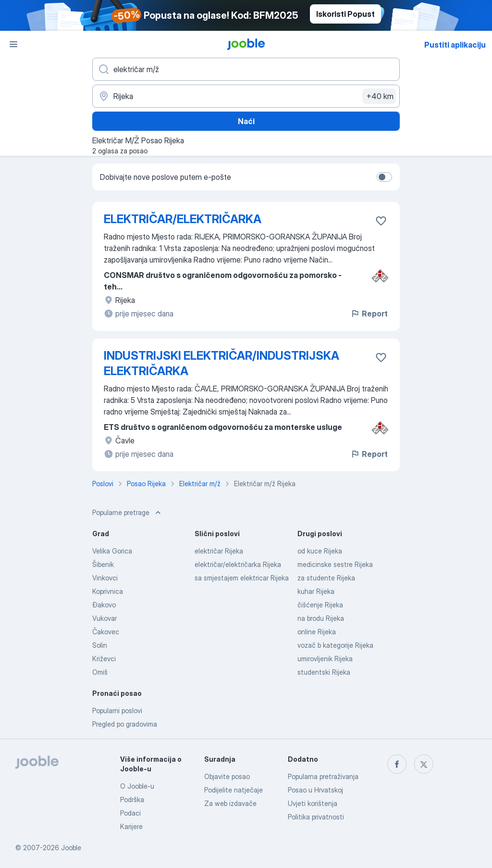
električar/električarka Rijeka (238, 564)
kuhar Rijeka (316, 591)
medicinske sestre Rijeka (335, 564)
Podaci (130, 813)
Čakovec (106, 632)
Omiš (100, 672)
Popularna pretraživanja (323, 776)
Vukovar (105, 618)
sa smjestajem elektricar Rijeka (242, 578)
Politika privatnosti (316, 817)
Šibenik (103, 564)
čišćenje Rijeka (320, 605)
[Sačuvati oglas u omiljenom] (381, 221)
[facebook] (397, 764)
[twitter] (424, 764)
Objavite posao (227, 776)
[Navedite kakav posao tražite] (246, 69)
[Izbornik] (13, 44)
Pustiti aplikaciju (455, 45)
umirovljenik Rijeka (325, 659)
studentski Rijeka (324, 672)
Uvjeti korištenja (313, 803)
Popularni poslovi (117, 711)
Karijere (131, 826)
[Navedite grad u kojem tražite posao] (246, 96)
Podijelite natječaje (234, 790)
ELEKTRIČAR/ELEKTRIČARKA (183, 219)
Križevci (104, 659)
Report (369, 314)
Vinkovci (105, 578)
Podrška (132, 799)
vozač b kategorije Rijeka (335, 645)
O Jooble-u (137, 786)
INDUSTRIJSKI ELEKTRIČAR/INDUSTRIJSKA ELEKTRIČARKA (221, 363)
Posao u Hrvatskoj (315, 790)
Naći (246, 121)
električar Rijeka (219, 551)
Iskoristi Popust (345, 14)
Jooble (71, 848)
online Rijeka (317, 632)
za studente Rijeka (326, 578)
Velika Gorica (112, 551)
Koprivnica (108, 591)
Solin (100, 645)
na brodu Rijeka (321, 618)
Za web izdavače (230, 803)
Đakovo (104, 605)
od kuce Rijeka (320, 551)
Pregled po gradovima (125, 724)
